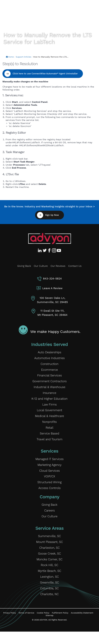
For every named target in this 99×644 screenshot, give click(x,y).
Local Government (49, 414)
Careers (50, 519)
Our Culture (41, 266)
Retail (50, 432)
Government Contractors (49, 383)
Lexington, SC (49, 588)
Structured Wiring (49, 489)
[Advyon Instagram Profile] (54, 250)
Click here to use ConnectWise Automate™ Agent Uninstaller (46, 74)
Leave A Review (52, 288)
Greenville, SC (49, 594)
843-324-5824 (52, 279)
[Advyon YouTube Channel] (59, 250)
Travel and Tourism (49, 445)
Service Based (49, 438)
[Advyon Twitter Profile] (45, 250)
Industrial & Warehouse (49, 389)
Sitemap (50, 628)
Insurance (49, 395)
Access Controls (49, 495)
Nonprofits (49, 426)
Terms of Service (26, 625)
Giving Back (24, 266)
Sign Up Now (52, 215)
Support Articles (24, 57)
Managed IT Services (49, 465)
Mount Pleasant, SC (49, 551)
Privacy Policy (10, 625)
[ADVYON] (15, 7)
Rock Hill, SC (49, 576)
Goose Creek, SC (49, 563)
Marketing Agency (50, 471)
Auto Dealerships (49, 352)
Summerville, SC (50, 545)
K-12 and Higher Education (50, 402)
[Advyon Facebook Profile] (49, 250)
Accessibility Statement (82, 625)
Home (10, 57)
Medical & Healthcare (49, 420)
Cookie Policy (43, 625)
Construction (50, 365)
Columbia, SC (50, 600)
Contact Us (75, 266)
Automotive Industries (50, 359)
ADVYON (43, 632)
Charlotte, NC (49, 606)
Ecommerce (49, 371)
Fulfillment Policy (60, 625)
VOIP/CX (49, 483)
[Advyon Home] (50, 239)
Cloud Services (49, 477)
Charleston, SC (50, 557)
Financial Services (49, 377)
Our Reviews (58, 266)
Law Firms (49, 408)
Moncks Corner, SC (49, 569)
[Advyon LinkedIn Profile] (40, 250)
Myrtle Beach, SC (49, 582)
